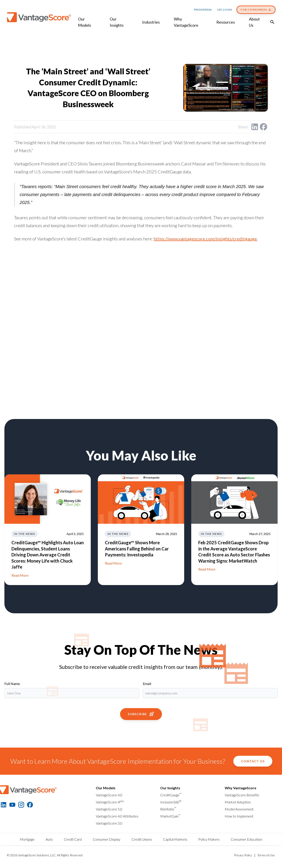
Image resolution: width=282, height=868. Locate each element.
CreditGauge (171, 795)
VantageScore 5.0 (109, 809)
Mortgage (27, 839)
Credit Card (73, 839)
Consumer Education (246, 839)
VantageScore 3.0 (109, 823)
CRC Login (224, 10)
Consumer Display (107, 839)
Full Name (12, 684)
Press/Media (203, 10)
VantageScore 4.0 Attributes (117, 816)
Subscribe (141, 714)
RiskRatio (168, 809)
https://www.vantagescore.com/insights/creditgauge (205, 239)
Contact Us (253, 761)
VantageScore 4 (110, 802)
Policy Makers (209, 839)
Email (147, 684)
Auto (49, 839)
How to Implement (239, 816)
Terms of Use (266, 855)
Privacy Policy (243, 855)
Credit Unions (142, 839)
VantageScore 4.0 (109, 795)
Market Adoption (238, 802)
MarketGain (170, 816)
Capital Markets (175, 839)
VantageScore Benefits (242, 795)
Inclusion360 (171, 802)
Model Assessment (239, 809)
